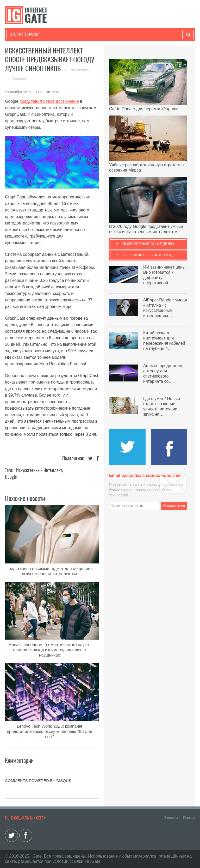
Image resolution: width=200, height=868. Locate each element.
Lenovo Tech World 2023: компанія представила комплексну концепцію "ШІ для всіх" (49, 732)
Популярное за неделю (148, 244)
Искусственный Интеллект (39, 470)
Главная (19, 79)
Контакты (171, 817)
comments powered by (38, 781)
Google (11, 477)
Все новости (80, 70)
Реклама (189, 817)
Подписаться (174, 506)
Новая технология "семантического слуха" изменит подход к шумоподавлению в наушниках (49, 650)
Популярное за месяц (148, 255)
